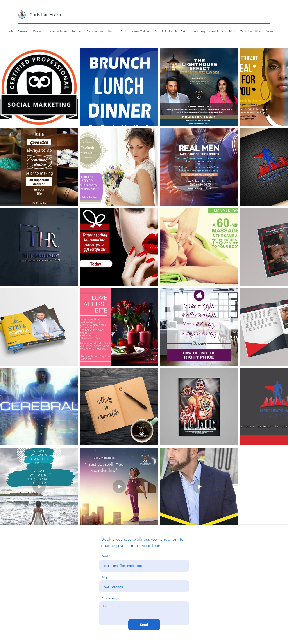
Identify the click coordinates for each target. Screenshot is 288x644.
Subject (106, 577)
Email (105, 556)
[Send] (144, 625)
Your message (110, 598)
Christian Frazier (47, 14)
